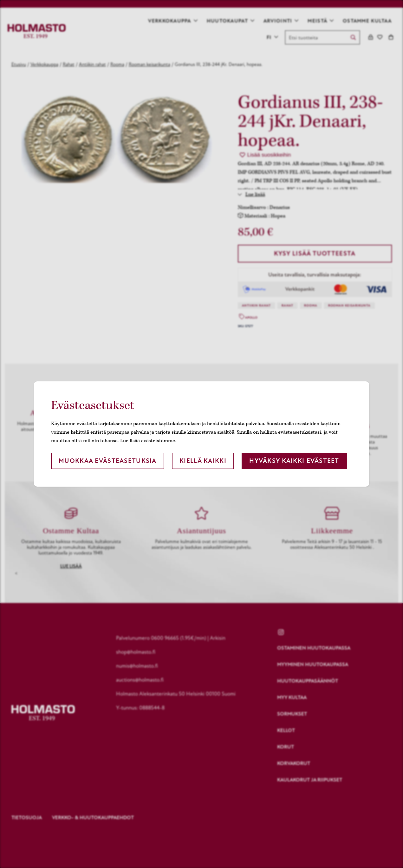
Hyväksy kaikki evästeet (294, 461)
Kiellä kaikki (203, 461)
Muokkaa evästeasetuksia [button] (107, 461)
